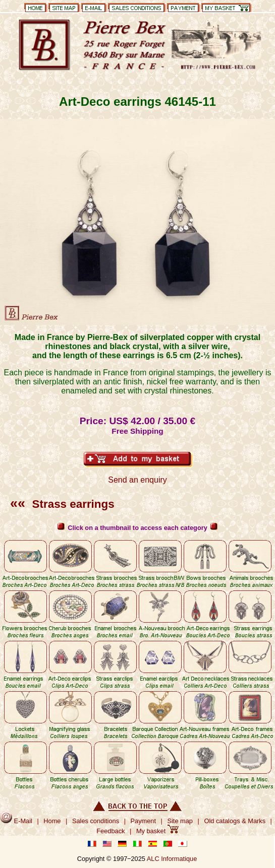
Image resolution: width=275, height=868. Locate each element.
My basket (157, 831)
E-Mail (16, 821)
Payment (144, 821)
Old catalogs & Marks (235, 821)
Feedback (111, 831)
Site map (180, 821)
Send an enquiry (137, 480)
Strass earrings (62, 504)
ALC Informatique (172, 859)
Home (52, 821)
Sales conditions (96, 821)
